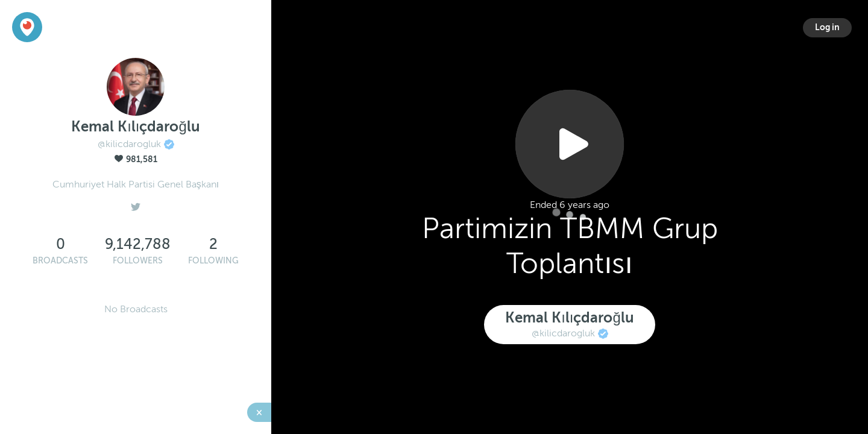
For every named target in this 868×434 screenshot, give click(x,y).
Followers (138, 261)
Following (213, 261)
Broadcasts (60, 261)
